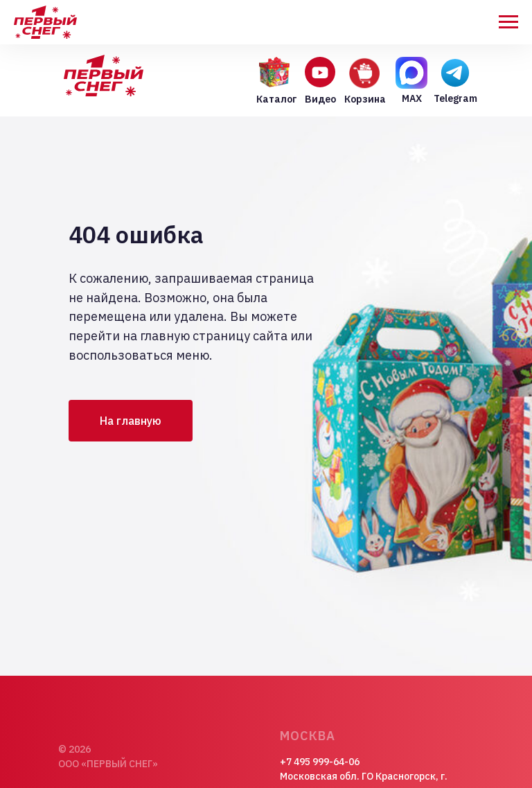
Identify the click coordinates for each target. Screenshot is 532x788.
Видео (320, 99)
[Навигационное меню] (508, 22)
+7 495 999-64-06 (320, 762)
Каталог (277, 99)
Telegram (455, 98)
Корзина (365, 99)
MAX (412, 98)
